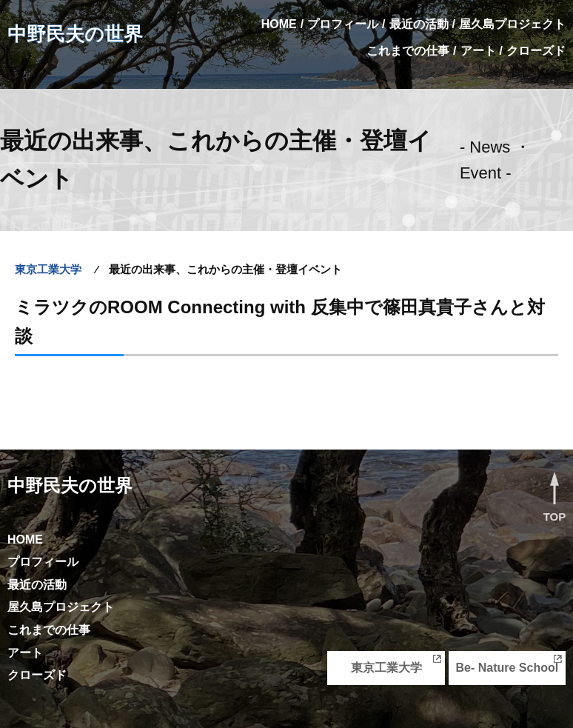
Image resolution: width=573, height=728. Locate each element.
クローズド (536, 51)
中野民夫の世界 (75, 34)
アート (478, 51)
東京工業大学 (386, 668)
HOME (279, 24)
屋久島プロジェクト (512, 24)
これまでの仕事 (408, 51)
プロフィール (343, 24)
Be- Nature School (507, 668)
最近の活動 (419, 24)
